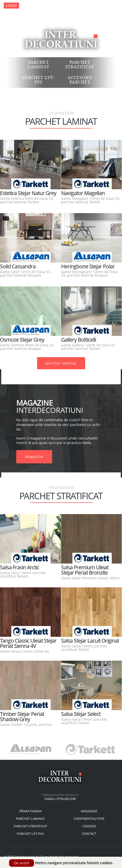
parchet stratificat (31, 826)
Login (11, 6)
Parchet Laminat (39, 65)
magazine (89, 811)
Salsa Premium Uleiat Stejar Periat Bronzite (85, 570)
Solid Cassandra (18, 266)
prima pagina (31, 811)
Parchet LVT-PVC (39, 80)
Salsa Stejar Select (81, 714)
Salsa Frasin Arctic (20, 567)
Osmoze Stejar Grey (22, 340)
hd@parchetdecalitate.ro (60, 795)
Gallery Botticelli (79, 340)
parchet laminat (61, 363)
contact (89, 834)
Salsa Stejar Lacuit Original (90, 641)
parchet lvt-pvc (30, 834)
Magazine (31, 6)
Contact (52, 6)
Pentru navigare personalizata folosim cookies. (74, 863)
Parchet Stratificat (80, 65)
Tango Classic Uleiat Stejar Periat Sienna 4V (28, 643)
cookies (89, 826)
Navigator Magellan (83, 193)
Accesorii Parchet (80, 80)
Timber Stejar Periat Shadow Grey (22, 717)
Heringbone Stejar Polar (88, 266)
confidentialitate (89, 819)
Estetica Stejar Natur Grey (28, 193)
